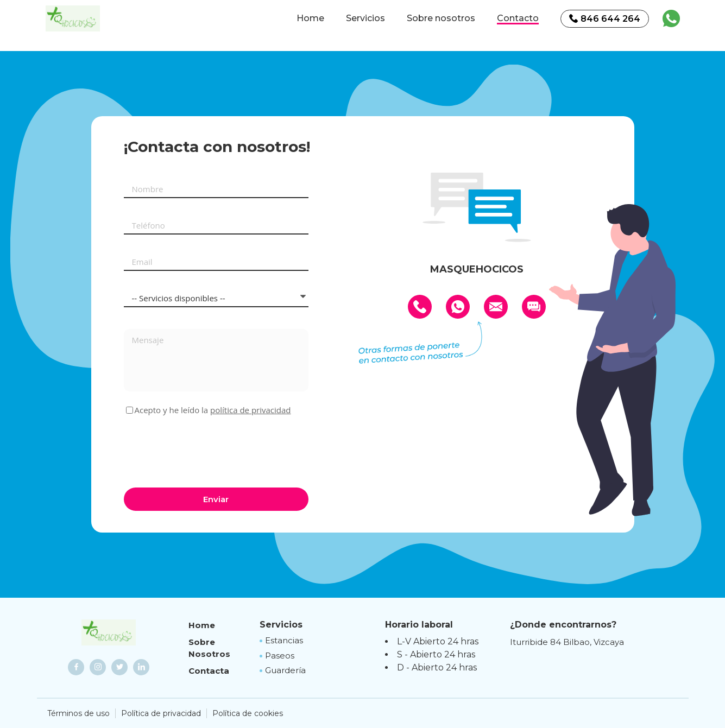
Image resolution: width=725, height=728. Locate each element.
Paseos (280, 656)
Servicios (365, 19)
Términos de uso (78, 713)
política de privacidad (250, 410)
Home (310, 19)
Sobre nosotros (441, 19)
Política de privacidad (161, 713)
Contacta (209, 671)
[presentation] (206, 450)
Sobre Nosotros (209, 648)
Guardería (285, 670)
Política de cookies (248, 713)
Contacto (518, 19)
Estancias (284, 640)
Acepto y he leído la (213, 410)
